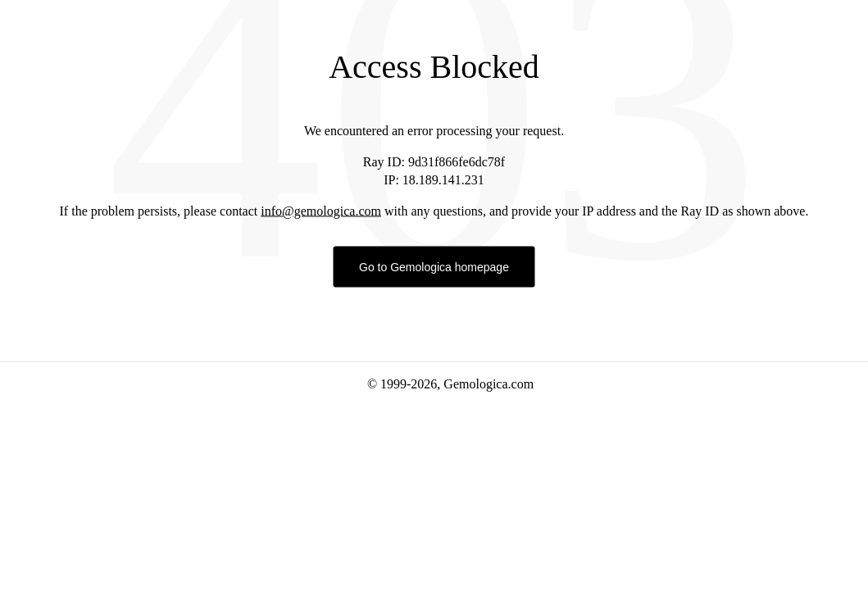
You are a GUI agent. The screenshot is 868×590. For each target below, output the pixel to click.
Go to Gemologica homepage (434, 267)
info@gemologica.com (321, 211)
